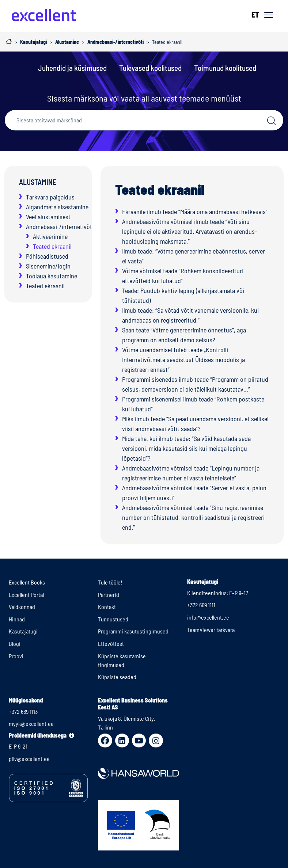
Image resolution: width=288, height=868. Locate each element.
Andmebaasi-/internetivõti (60, 226)
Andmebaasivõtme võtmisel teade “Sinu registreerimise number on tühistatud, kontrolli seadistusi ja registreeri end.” (193, 517)
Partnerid (109, 595)
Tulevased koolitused (150, 68)
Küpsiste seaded (117, 677)
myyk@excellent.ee (31, 724)
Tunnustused (113, 619)
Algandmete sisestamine (57, 207)
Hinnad (17, 619)
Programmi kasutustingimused (133, 631)
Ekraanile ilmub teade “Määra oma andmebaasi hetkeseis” (195, 212)
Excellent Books (27, 582)
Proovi (16, 656)
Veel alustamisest (48, 217)
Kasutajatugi (23, 631)
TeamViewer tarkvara (211, 630)
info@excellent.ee (208, 617)
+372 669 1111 (201, 605)
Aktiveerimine (50, 236)
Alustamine (38, 182)
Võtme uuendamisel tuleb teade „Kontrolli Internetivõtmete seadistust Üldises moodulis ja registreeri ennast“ (183, 359)
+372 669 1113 (23, 711)
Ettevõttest (111, 644)
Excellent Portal (26, 595)
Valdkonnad (22, 607)
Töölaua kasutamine (52, 276)
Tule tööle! (110, 582)
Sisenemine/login (48, 266)
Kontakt (107, 607)
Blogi (15, 644)
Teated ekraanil (52, 246)
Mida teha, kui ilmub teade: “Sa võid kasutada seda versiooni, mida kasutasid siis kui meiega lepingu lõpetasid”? (186, 448)
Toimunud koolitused (225, 68)
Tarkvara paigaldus (50, 197)
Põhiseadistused (47, 256)
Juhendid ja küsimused (72, 68)
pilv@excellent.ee (29, 759)
